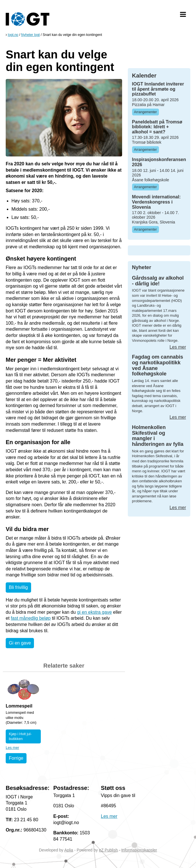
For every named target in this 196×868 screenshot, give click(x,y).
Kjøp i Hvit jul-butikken (20, 736)
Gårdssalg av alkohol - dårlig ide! (158, 281)
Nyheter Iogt (30, 35)
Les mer (12, 748)
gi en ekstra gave (94, 612)
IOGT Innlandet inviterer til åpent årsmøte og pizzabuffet (158, 89)
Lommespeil (19, 706)
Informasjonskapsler (139, 850)
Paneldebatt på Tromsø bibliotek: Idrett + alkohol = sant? (157, 127)
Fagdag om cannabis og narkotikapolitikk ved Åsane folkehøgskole (158, 365)
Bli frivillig (18, 587)
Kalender (144, 76)
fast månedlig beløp (31, 618)
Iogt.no (13, 35)
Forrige (16, 758)
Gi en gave (20, 643)
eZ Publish (108, 850)
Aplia (69, 850)
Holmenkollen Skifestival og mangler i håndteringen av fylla (158, 436)
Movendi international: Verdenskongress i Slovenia (156, 202)
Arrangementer (146, 112)
